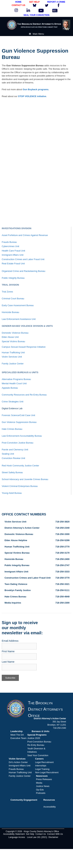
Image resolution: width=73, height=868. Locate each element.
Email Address (10, 641)
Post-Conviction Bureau (39, 742)
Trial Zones (7, 292)
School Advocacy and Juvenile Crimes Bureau (25, 479)
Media (39, 783)
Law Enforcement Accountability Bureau (22, 436)
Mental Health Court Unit (14, 383)
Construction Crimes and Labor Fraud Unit (23, 259)
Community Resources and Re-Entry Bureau (24, 395)
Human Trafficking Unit (13, 352)
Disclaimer (53, 837)
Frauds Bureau (9, 242)
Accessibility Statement (14, 834)
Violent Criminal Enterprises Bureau (20, 486)
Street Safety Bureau (12, 472)
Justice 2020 (34, 738)
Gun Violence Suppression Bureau (19, 422)
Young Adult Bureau (12, 493)
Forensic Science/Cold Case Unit (18, 415)
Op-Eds (40, 790)
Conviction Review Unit (13, 458)
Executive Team (19, 738)
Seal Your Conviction (38, 755)
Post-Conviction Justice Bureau (18, 443)
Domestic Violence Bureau (15, 333)
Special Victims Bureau (13, 341)
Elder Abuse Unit (10, 337)
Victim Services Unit (12, 357)
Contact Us (41, 834)
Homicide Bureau (10, 312)
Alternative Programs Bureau (16, 379)
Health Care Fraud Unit (13, 251)
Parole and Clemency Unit (15, 450)
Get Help (30, 834)
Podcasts (41, 793)
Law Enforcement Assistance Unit (19, 319)
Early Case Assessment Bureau (18, 305)
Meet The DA (17, 735)
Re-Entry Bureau (36, 745)
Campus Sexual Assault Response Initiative (24, 347)
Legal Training (42, 769)
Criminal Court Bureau (13, 299)
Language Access (17, 837)
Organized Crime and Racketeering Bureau (23, 271)
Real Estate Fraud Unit (13, 264)
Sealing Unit (8, 454)
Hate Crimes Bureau (12, 429)
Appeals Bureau (10, 388)
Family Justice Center (13, 364)
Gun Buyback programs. (36, 89)
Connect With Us (55, 834)
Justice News (43, 786)
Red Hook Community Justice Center (20, 466)
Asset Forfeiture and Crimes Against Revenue (25, 235)
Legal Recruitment (44, 762)
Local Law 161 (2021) (37, 837)
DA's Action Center (18, 762)
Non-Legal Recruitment (47, 772)
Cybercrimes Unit (10, 246)
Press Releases (44, 779)
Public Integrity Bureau (13, 278)
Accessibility (50, 807)
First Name (8, 651)
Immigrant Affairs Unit (13, 255)
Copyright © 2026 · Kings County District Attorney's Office (32, 831)
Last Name (8, 662)
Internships (41, 766)
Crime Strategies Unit (13, 402)
